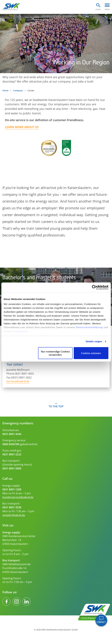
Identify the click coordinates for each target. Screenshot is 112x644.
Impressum (21, 331)
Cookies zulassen (91, 353)
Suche (98, 9)
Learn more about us (22, 127)
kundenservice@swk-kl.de (18, 497)
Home (5, 90)
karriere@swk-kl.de (18, 381)
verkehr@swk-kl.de (14, 515)
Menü (107, 9)
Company (18, 90)
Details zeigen (94, 341)
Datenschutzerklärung (89, 327)
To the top (56, 406)
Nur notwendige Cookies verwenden (55, 353)
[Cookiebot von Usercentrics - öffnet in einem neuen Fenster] (94, 287)
